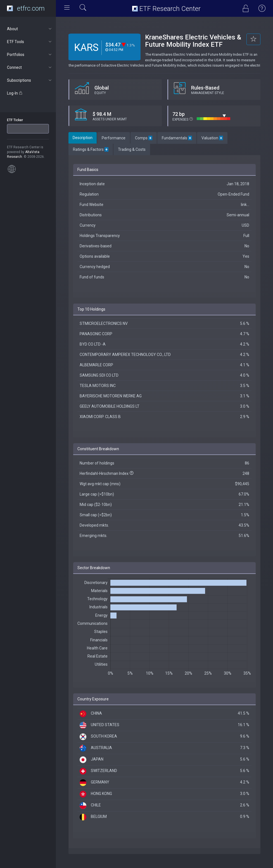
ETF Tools (30, 42)
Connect (30, 67)
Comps (144, 138)
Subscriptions (30, 80)
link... (245, 205)
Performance (114, 138)
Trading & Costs (132, 149)
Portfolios (30, 55)
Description (83, 138)
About (30, 29)
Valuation (212, 138)
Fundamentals (177, 138)
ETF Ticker (15, 120)
